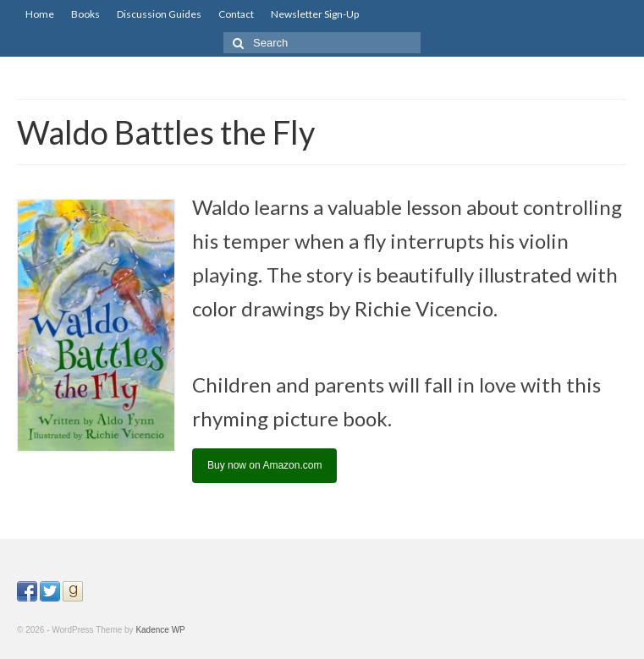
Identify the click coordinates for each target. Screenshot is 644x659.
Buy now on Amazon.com (264, 465)
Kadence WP (160, 630)
